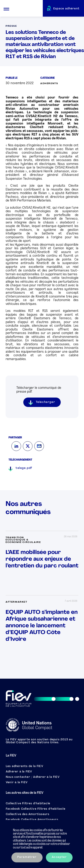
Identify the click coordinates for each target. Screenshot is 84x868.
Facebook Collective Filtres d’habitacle (36, 809)
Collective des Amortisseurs (28, 814)
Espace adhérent (67, 9)
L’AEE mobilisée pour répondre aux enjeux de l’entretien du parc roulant (42, 559)
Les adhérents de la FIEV (25, 766)
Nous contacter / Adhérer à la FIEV (33, 777)
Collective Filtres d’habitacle (28, 804)
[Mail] (39, 446)
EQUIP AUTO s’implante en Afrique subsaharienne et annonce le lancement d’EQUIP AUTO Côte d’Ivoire (42, 626)
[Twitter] (28, 446)
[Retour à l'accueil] (28, 9)
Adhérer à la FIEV (19, 772)
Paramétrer (27, 857)
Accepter (59, 857)
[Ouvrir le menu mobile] (6, 8)
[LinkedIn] (16, 446)
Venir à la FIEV (17, 783)
